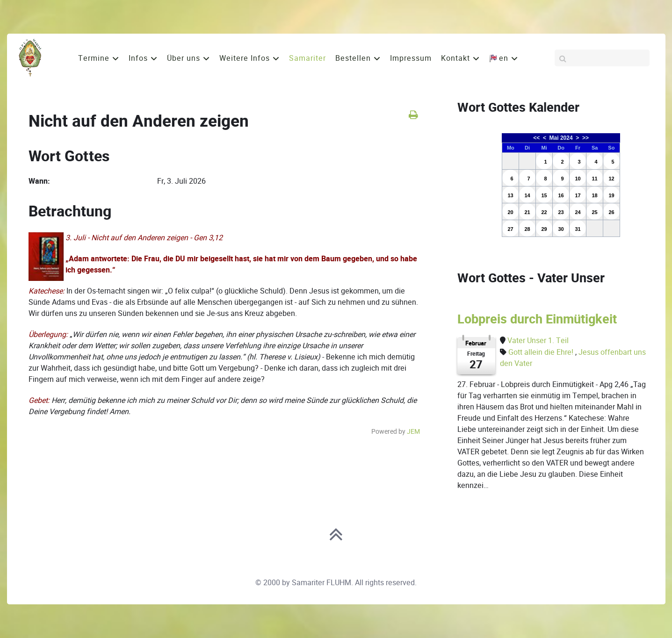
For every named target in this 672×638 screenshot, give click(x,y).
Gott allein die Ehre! (542, 352)
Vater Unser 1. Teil (538, 341)
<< (536, 138)
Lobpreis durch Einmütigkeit (537, 319)
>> (585, 138)
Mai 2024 (561, 138)
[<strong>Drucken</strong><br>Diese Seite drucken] (413, 115)
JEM (413, 431)
